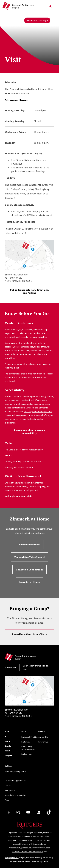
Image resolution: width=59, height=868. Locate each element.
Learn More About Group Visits (29, 634)
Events (8, 746)
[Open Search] (50, 6)
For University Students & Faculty (29, 748)
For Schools (26, 742)
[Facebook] (9, 812)
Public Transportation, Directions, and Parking (30, 291)
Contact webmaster (33, 861)
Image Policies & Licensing (15, 795)
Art (6, 736)
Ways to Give (43, 742)
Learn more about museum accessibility (30, 432)
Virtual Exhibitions (30, 544)
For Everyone (27, 754)
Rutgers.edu (11, 668)
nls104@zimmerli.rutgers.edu (38, 411)
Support (8, 756)
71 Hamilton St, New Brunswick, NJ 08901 (18, 713)
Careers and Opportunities (15, 780)
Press (7, 800)
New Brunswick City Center (27, 483)
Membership (43, 737)
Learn (7, 741)
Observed (48, 185)
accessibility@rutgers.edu (21, 848)
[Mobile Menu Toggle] (56, 6)
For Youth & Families (29, 737)
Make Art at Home (30, 582)
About (7, 751)
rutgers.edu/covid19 (15, 233)
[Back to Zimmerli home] (25, 6)
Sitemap (46, 861)
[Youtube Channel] (28, 812)
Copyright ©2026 (12, 858)
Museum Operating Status (15, 772)
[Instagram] (18, 812)
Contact (8, 785)
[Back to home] (26, 658)
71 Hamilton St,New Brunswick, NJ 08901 (18, 278)
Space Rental (10, 790)
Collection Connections (29, 570)
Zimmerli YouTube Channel (29, 557)
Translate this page (37, 20)
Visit (7, 731)
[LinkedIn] (38, 812)
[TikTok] (49, 812)
